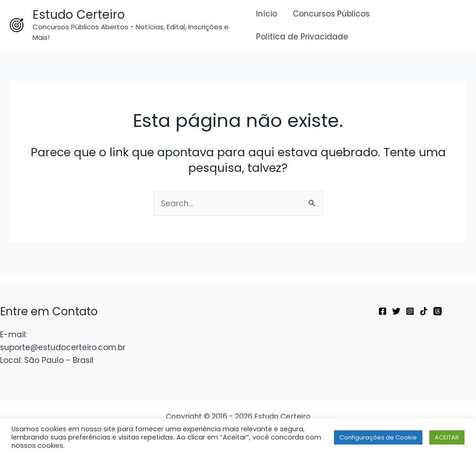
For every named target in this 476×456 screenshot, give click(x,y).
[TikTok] (424, 311)
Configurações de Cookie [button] (378, 437)
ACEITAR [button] (447, 437)
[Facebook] (383, 311)
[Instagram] (410, 311)
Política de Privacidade (302, 37)
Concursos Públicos (331, 14)
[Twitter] (396, 311)
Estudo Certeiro (79, 15)
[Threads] (438, 311)
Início (267, 14)
